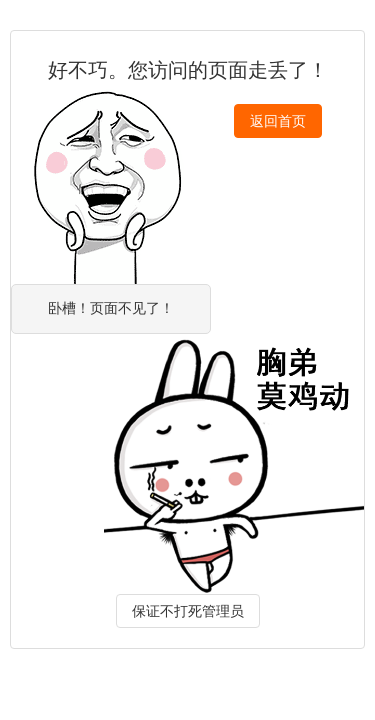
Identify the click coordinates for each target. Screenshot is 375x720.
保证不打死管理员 (188, 611)
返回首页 (278, 121)
